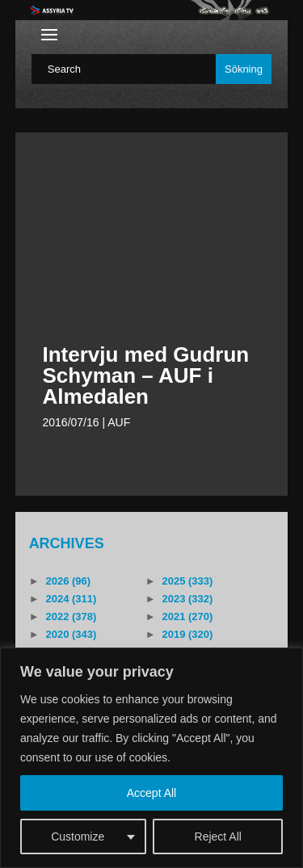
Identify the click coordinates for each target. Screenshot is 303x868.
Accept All (151, 793)
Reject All (218, 837)
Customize (78, 837)
